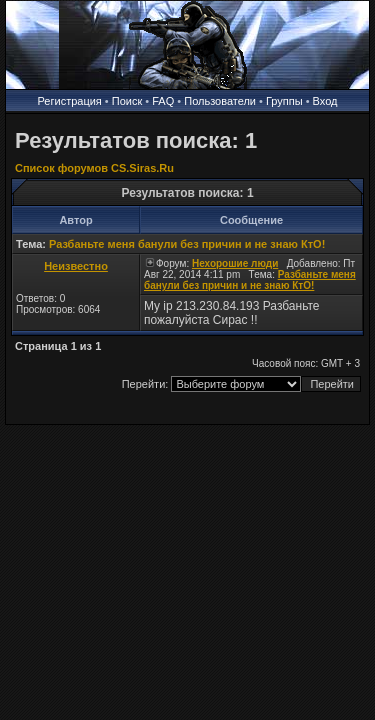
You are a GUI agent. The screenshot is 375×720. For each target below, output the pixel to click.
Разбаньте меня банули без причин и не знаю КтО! (187, 244)
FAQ (163, 101)
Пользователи (220, 101)
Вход (325, 101)
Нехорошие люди (235, 263)
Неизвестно (76, 266)
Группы (284, 101)
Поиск (127, 101)
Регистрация (70, 101)
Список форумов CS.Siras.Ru (94, 168)
